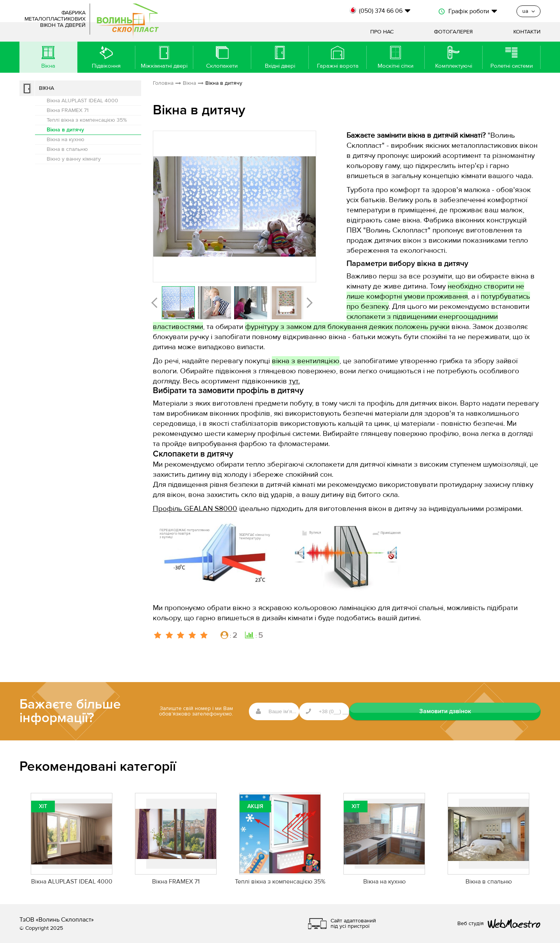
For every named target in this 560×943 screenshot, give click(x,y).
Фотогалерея (453, 32)
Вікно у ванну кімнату (74, 159)
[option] (234, 206)
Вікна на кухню (66, 140)
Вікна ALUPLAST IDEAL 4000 (82, 101)
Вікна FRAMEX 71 (68, 110)
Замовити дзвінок (502, 711)
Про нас (382, 32)
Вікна (46, 88)
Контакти (527, 32)
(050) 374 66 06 (381, 11)
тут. (294, 381)
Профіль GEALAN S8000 (195, 509)
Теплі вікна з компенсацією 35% (87, 120)
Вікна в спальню (67, 149)
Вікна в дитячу (65, 130)
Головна (163, 83)
